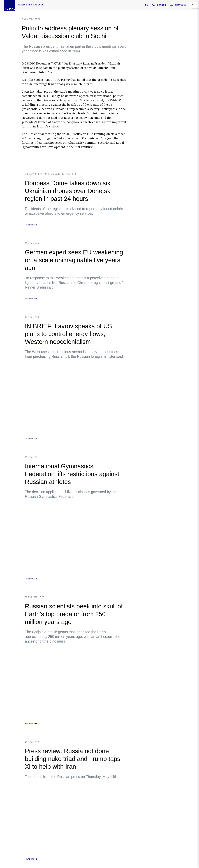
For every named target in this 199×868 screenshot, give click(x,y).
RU (147, 5)
